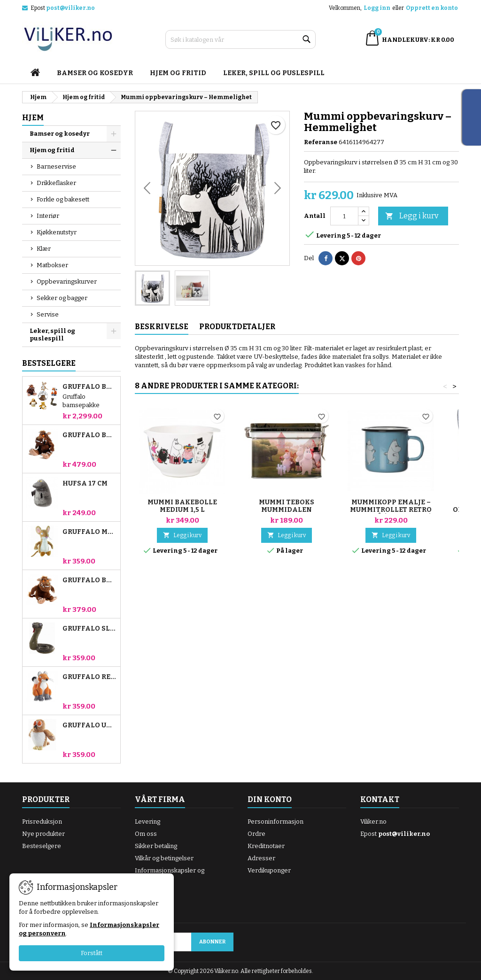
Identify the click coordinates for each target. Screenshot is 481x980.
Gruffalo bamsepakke (89, 387)
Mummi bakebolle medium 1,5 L (182, 506)
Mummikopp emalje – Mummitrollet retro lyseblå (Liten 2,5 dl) (391, 510)
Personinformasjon (275, 822)
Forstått (92, 953)
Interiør (48, 216)
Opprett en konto (432, 8)
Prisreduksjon (42, 822)
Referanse (321, 142)
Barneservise (56, 166)
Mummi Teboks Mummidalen (287, 506)
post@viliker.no (70, 8)
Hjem (33, 118)
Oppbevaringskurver (67, 282)
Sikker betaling (156, 846)
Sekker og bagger (62, 298)
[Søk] (240, 39)
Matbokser (52, 265)
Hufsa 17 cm (85, 484)
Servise (48, 314)
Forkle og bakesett (63, 199)
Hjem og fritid (178, 73)
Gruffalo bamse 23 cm (89, 435)
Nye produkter (43, 834)
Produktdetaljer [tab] (237, 327)
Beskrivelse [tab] (162, 327)
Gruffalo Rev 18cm (89, 677)
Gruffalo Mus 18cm (89, 532)
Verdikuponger (269, 870)
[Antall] (344, 216)
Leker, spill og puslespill (274, 73)
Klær (44, 249)
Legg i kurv (412, 216)
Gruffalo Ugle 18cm (89, 725)
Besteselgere (42, 846)
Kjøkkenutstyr (57, 232)
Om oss (146, 834)
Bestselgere (49, 363)
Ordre (256, 834)
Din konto (270, 799)
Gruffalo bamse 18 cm (89, 580)
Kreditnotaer (266, 846)
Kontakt (380, 799)
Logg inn (377, 8)
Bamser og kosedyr (95, 73)
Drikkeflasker (56, 183)
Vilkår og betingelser (164, 858)
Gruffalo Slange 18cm (89, 629)
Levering (147, 822)
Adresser (261, 858)
